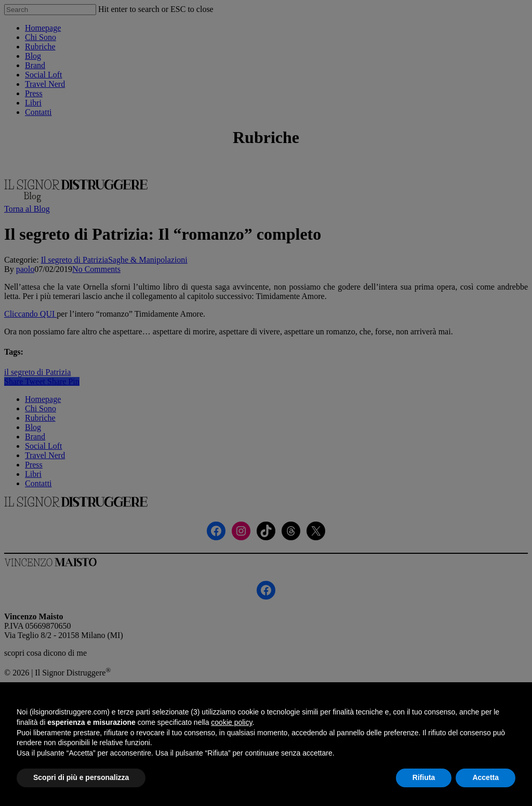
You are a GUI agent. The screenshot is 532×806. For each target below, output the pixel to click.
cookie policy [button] (231, 722)
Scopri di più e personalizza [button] (81, 777)
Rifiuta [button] (424, 777)
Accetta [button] (486, 777)
